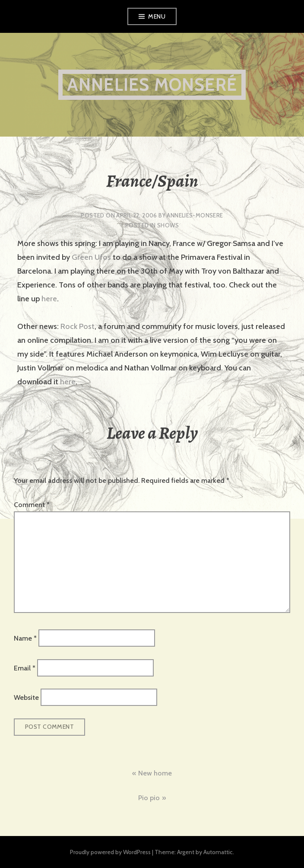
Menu (157, 16)
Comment (32, 505)
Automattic (218, 852)
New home (155, 773)
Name (25, 638)
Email (25, 668)
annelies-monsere (195, 215)
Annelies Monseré (152, 85)
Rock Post (78, 326)
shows (168, 225)
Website (26, 697)
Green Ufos (91, 257)
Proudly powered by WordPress (110, 852)
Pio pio (149, 798)
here (48, 299)
